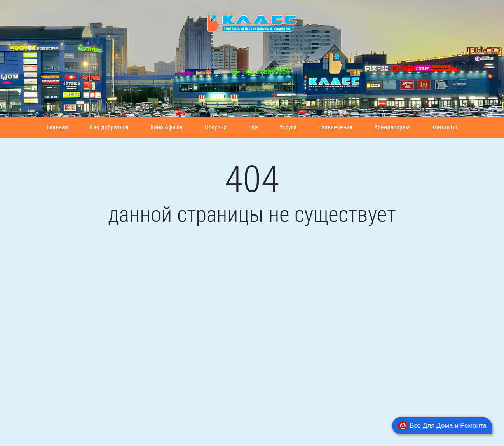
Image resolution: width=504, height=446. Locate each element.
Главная (58, 127)
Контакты (444, 127)
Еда (253, 127)
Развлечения (335, 127)
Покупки (215, 127)
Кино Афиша (167, 127)
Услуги (288, 127)
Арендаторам (392, 127)
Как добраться (109, 127)
